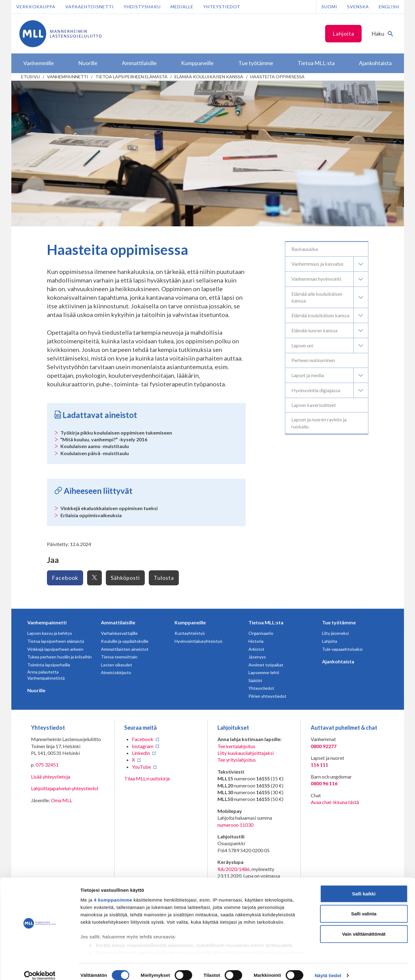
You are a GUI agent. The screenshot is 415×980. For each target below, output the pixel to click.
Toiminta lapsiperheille (49, 665)
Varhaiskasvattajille (119, 633)
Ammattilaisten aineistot (125, 649)
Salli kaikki (364, 886)
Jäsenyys (257, 657)
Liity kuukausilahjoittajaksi (246, 753)
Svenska (358, 7)
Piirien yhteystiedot (267, 696)
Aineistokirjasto (116, 672)
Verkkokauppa (36, 7)
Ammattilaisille (118, 622)
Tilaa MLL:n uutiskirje (147, 778)
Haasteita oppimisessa (277, 77)
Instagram (143, 746)
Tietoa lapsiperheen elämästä (131, 77)
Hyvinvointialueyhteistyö (198, 641)
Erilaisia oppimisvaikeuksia (91, 515)
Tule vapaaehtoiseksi (342, 649)
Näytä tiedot (328, 968)
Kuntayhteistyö (190, 633)
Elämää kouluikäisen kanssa (209, 77)
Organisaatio (261, 633)
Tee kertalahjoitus (236, 746)
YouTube (141, 767)
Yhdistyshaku (142, 7)
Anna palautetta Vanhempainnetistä (46, 675)
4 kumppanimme (113, 892)
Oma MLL (61, 800)
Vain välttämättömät (364, 926)
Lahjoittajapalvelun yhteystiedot (65, 788)
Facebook (65, 578)
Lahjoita (343, 33)
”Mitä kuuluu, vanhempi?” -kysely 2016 (104, 439)
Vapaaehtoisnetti (90, 7)
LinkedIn (141, 753)
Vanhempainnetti (68, 77)
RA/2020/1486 (234, 869)
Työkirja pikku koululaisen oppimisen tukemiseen (116, 433)
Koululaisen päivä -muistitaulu (95, 453)
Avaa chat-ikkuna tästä (335, 802)
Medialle (182, 7)
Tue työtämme (339, 622)
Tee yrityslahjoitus (237, 760)
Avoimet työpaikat (266, 665)
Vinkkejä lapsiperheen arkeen (55, 649)
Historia (256, 641)
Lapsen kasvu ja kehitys (50, 633)
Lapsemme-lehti (264, 672)
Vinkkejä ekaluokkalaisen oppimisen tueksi (109, 508)
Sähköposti (125, 578)
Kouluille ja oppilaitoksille (125, 641)
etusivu (31, 77)
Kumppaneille (190, 622)
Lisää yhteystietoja (51, 777)
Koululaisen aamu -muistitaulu (95, 446)
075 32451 (47, 765)
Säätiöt (255, 680)
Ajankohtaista (338, 661)
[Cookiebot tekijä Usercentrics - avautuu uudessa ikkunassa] (40, 968)
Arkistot (256, 649)
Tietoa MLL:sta (266, 622)
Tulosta (164, 578)
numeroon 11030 (235, 825)
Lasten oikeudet (117, 665)
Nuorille (36, 690)
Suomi (329, 7)
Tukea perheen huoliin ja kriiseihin (60, 657)
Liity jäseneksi (335, 633)
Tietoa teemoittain (119, 657)
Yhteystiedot (222, 7)
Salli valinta (364, 906)
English (389, 7)
